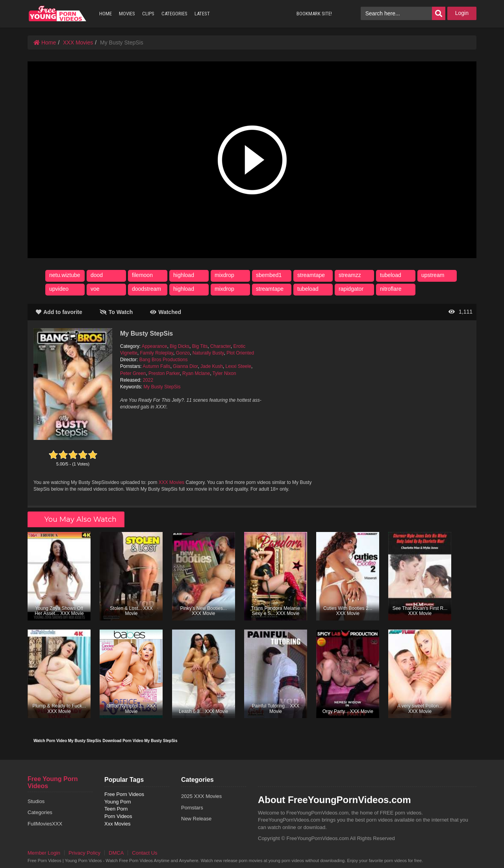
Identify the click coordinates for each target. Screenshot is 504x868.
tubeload (391, 275)
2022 (148, 380)
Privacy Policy (84, 853)
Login (462, 13)
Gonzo (183, 353)
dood (97, 275)
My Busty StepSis (162, 387)
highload (184, 275)
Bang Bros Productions (164, 360)
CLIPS (148, 14)
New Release (196, 819)
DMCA (116, 853)
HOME (106, 14)
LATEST (202, 14)
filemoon (142, 275)
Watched (166, 312)
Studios (36, 801)
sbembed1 (269, 275)
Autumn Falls (156, 366)
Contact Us (145, 853)
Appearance (155, 346)
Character (220, 346)
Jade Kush (212, 366)
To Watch (116, 312)
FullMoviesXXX (45, 824)
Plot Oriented (240, 353)
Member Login (44, 853)
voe (95, 289)
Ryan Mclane (196, 373)
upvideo (59, 289)
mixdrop (224, 275)
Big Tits (200, 346)
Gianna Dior (185, 366)
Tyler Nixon (224, 373)
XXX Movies (78, 42)
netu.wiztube (65, 275)
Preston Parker (164, 373)
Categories (40, 812)
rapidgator (351, 289)
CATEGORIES (174, 14)
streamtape (311, 275)
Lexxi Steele (238, 366)
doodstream (146, 289)
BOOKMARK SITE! (314, 14)
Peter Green (133, 373)
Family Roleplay (157, 353)
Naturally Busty (208, 353)
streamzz (350, 275)
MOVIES (127, 14)
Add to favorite (59, 312)
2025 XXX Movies (201, 796)
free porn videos (58, 13)
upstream (433, 275)
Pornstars (192, 808)
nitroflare (391, 289)
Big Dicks (180, 346)
